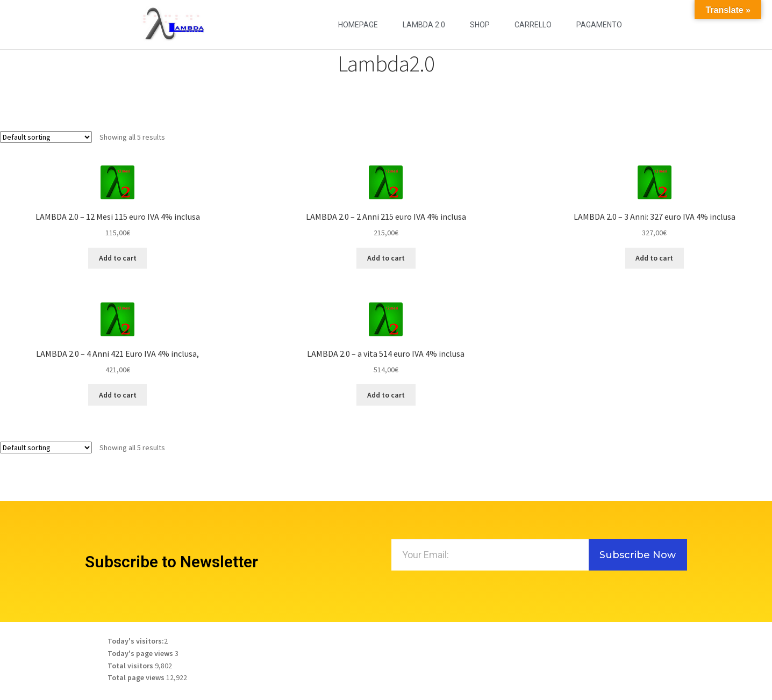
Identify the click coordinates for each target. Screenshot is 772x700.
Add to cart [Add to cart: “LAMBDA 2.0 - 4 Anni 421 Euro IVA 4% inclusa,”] (118, 395)
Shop (480, 25)
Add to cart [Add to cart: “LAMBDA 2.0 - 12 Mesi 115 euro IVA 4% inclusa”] (118, 258)
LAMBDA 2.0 (424, 25)
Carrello (533, 25)
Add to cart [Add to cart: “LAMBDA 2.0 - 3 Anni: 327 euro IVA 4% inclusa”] (654, 258)
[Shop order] (46, 137)
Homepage (358, 25)
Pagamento (599, 25)
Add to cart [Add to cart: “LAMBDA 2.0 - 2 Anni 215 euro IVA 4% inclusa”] (386, 258)
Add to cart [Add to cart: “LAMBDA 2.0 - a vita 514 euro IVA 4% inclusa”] (386, 395)
